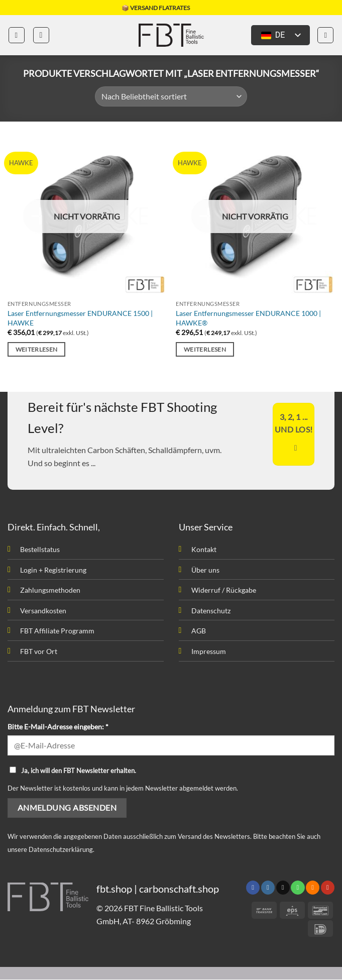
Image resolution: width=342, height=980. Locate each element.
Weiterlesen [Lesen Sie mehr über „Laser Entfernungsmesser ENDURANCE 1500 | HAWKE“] (37, 349)
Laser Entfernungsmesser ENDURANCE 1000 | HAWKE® (248, 318)
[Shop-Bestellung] (171, 96)
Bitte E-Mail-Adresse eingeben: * (58, 727)
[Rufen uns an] (298, 888)
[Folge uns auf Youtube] (328, 888)
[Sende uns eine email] (283, 888)
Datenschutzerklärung (61, 849)
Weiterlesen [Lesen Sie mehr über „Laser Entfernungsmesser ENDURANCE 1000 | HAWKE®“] (205, 349)
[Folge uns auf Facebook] (253, 888)
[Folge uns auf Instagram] (268, 888)
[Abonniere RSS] (313, 888)
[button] (17, 35)
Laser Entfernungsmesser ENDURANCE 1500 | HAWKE (80, 318)
